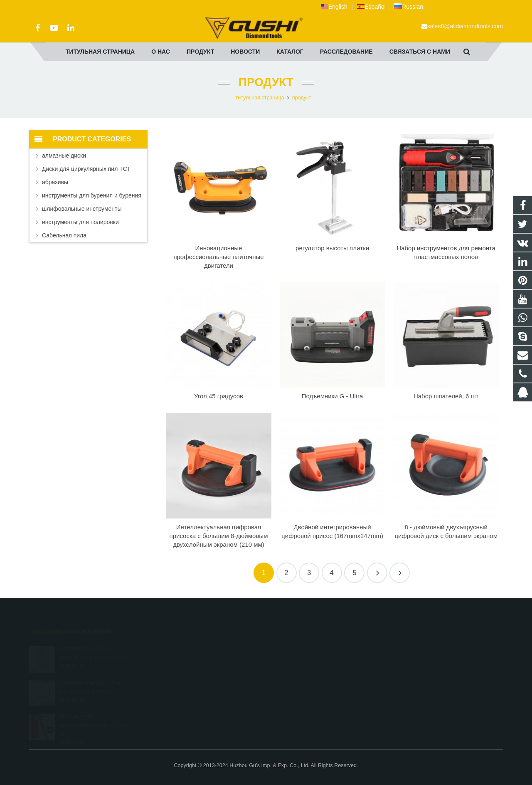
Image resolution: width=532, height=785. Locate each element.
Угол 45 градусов (219, 396)
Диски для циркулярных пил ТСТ (86, 169)
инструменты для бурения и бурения (92, 195)
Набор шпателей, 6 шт (446, 396)
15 (400, 573)
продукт (266, 82)
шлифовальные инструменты (82, 209)
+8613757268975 (300, 695)
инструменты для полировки (80, 222)
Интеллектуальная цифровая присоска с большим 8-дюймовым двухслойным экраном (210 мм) (219, 536)
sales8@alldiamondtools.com (465, 26)
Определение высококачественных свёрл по (96, 713)
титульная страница (260, 98)
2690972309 (295, 647)
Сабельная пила (64, 235)
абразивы (55, 182)
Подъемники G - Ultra (332, 396)
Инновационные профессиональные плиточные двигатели (218, 257)
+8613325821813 (300, 659)
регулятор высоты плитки (332, 248)
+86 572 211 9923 (300, 671)
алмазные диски (64, 156)
